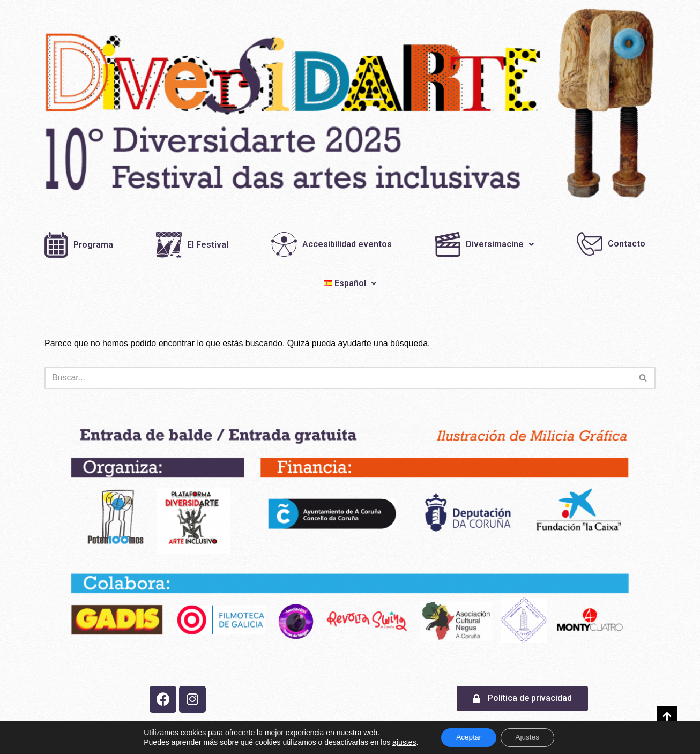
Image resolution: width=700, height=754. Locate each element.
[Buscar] (338, 378)
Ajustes (529, 737)
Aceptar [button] (467, 737)
